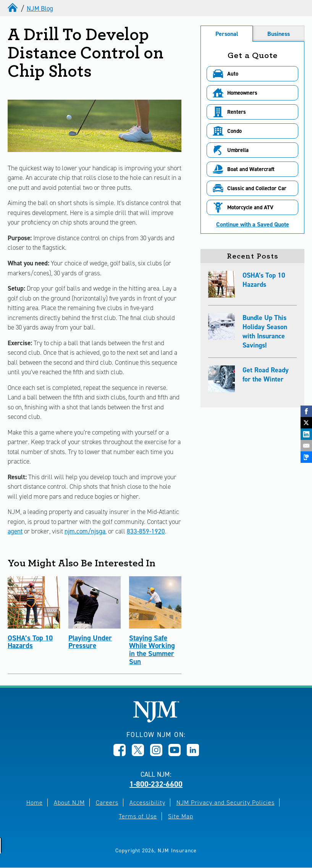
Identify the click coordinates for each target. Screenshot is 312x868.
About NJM (69, 803)
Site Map (181, 816)
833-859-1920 (146, 531)
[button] (252, 74)
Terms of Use (138, 816)
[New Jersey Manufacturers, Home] (156, 720)
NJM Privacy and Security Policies (226, 803)
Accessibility (147, 803)
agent (15, 531)
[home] (13, 8)
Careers (107, 803)
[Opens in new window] (120, 754)
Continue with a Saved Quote (253, 225)
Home (35, 803)
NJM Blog (40, 8)
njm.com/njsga (85, 531)
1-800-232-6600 (156, 784)
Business (279, 34)
